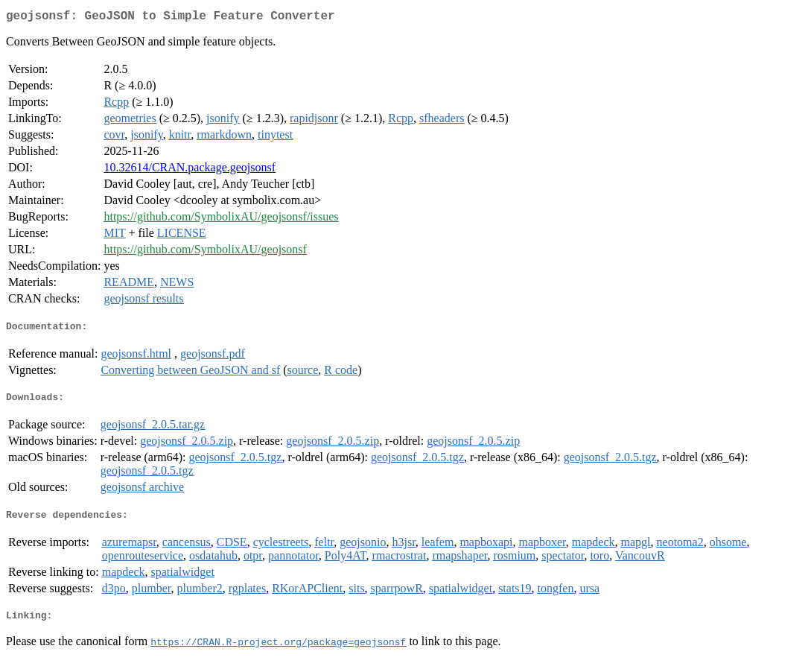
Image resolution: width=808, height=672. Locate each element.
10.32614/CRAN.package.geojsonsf (190, 170)
